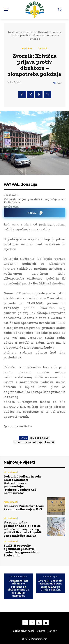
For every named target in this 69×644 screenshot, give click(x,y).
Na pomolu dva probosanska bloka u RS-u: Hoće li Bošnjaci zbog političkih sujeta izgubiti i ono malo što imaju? (23, 529)
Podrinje (30, 32)
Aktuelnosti (11, 472)
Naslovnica (15, 32)
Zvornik (43, 48)
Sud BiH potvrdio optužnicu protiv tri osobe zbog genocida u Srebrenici (21, 550)
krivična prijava (39, 438)
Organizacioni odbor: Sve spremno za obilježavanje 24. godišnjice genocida (18, 588)
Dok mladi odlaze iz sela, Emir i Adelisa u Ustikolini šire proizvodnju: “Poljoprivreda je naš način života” (23, 485)
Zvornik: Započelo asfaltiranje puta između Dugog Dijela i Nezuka (51, 585)
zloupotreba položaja (28, 442)
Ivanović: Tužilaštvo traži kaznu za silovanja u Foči (24, 508)
